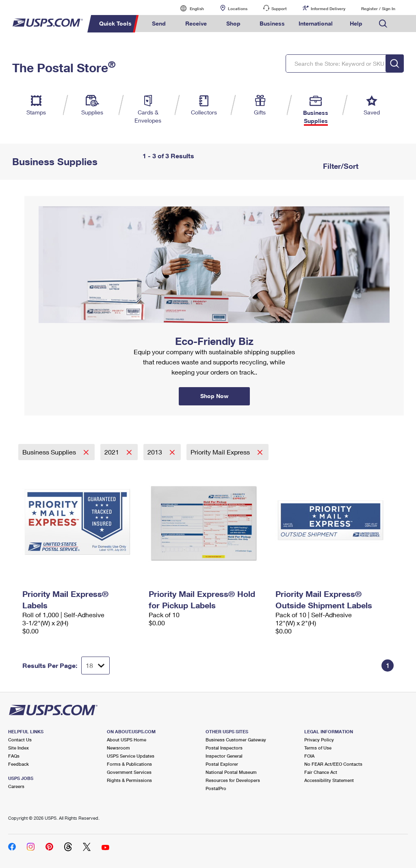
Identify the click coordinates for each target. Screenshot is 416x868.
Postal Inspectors (224, 748)
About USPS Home (127, 740)
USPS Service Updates (131, 756)
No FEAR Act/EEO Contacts (333, 764)
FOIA (309, 756)
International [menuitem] (316, 23)
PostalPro (216, 788)
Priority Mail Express (221, 452)
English (188, 8)
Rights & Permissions (129, 780)
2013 (156, 452)
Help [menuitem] (356, 23)
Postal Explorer (222, 764)
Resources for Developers (233, 780)
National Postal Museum (231, 772)
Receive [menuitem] (196, 23)
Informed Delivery (328, 9)
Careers (16, 786)
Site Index (18, 748)
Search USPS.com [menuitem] (383, 24)
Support (279, 9)
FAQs (14, 756)
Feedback (18, 764)
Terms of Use (318, 748)
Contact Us (20, 740)
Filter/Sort (340, 166)
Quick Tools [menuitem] (115, 23)
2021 (113, 452)
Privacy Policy (319, 740)
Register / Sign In (378, 9)
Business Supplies (50, 452)
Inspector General (224, 756)
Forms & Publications (129, 764)
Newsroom (118, 748)
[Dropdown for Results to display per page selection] (95, 666)
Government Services (129, 772)
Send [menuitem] (159, 23)
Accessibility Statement (329, 780)
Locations (238, 9)
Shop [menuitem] (233, 23)
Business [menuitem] (272, 23)
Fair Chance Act (321, 772)
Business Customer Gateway (236, 740)
